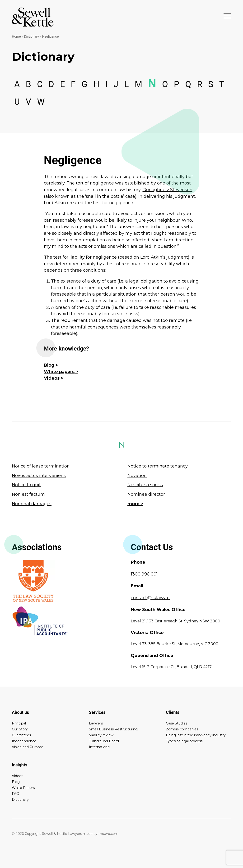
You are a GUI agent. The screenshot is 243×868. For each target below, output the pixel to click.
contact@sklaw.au (150, 598)
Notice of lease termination (41, 466)
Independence (24, 741)
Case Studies (177, 723)
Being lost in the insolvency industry (196, 735)
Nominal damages (32, 504)
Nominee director (146, 494)
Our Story (20, 729)
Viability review (101, 735)
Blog (49, 365)
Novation (137, 476)
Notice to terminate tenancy (158, 466)
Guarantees (21, 735)
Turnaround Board (104, 741)
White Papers (23, 788)
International (100, 747)
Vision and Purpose (28, 747)
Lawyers (96, 723)
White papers (59, 372)
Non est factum (28, 494)
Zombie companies (182, 729)
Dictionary (31, 36)
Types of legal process (184, 741)
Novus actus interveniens (39, 476)
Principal (19, 723)
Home (16, 36)
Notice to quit (26, 485)
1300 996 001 (144, 574)
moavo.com (108, 834)
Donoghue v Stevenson (168, 190)
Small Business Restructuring (113, 729)
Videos (52, 378)
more (133, 504)
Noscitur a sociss (145, 485)
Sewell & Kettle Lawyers (33, 17)
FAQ (16, 794)
